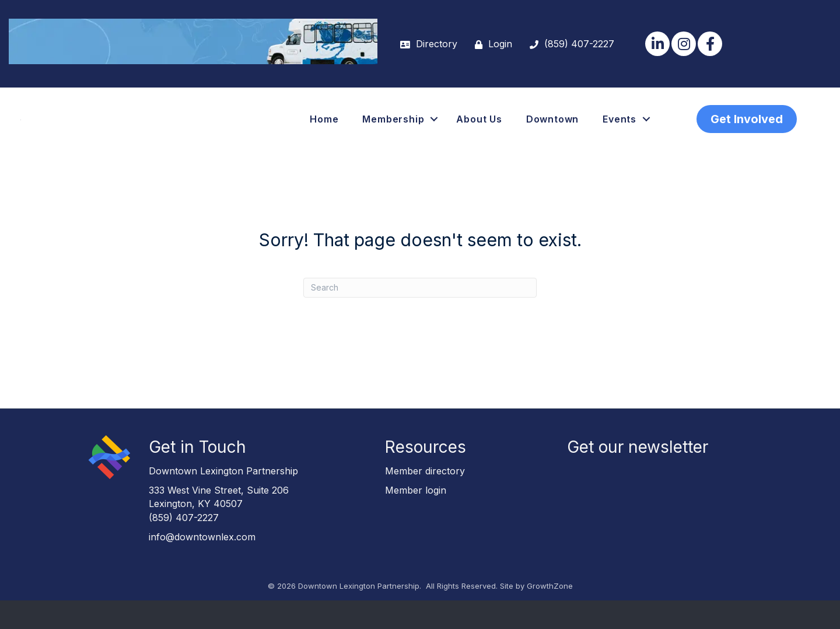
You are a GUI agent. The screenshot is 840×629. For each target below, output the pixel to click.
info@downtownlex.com (202, 565)
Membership (393, 134)
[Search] (420, 316)
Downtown (552, 134)
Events (619, 134)
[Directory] (426, 44)
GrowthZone (550, 614)
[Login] (491, 44)
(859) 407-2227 (184, 546)
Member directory (425, 499)
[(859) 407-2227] (569, 44)
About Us (479, 134)
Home (324, 134)
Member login (416, 519)
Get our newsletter (638, 476)
